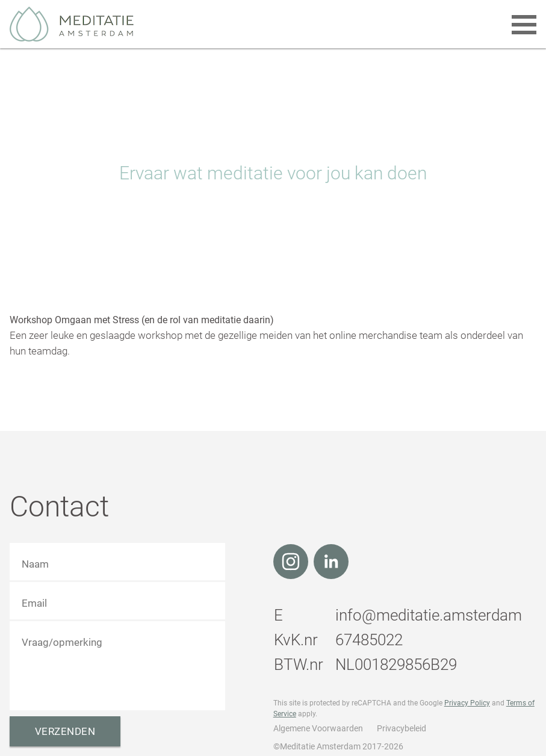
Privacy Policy (467, 703)
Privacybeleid (402, 728)
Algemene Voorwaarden (318, 728)
